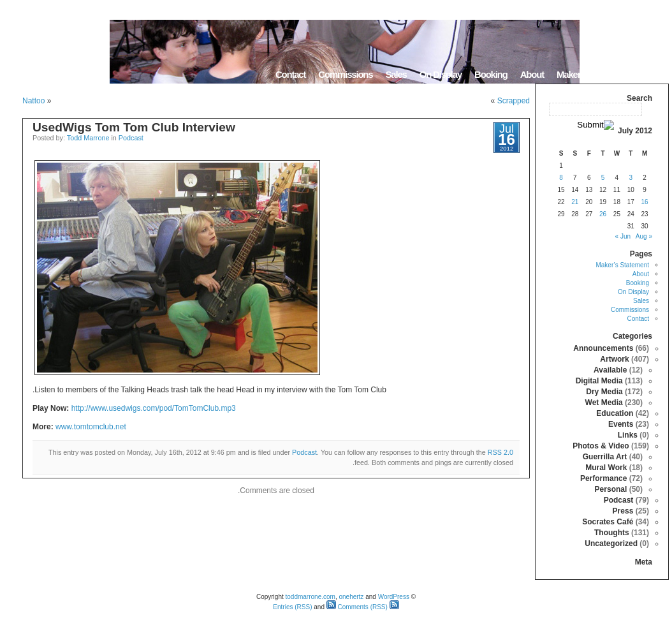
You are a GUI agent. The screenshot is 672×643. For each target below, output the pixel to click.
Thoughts (612, 533)
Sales (396, 74)
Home (653, 74)
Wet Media (604, 403)
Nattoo (33, 101)
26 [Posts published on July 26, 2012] (603, 214)
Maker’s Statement (592, 74)
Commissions (345, 74)
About (532, 74)
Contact (290, 74)
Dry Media (604, 392)
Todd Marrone (88, 138)
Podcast (131, 138)
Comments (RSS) (357, 607)
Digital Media (599, 381)
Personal (611, 489)
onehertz (351, 597)
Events (621, 424)
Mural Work (606, 468)
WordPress (394, 597)
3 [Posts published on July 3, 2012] (631, 178)
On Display (441, 74)
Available (610, 370)
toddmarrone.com (310, 597)
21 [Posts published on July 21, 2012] (575, 202)
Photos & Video (601, 446)
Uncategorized (611, 543)
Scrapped (514, 101)
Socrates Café (608, 522)
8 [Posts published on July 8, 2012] (561, 178)
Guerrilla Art (605, 457)
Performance (603, 478)
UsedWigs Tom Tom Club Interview (134, 127)
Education (615, 413)
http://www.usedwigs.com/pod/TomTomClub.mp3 (154, 408)
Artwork (614, 359)
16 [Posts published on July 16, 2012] (645, 202)
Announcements (603, 348)
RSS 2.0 (500, 452)
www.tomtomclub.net (91, 427)
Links (628, 435)
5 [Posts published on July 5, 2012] (603, 178)
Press (623, 511)
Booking (491, 74)
